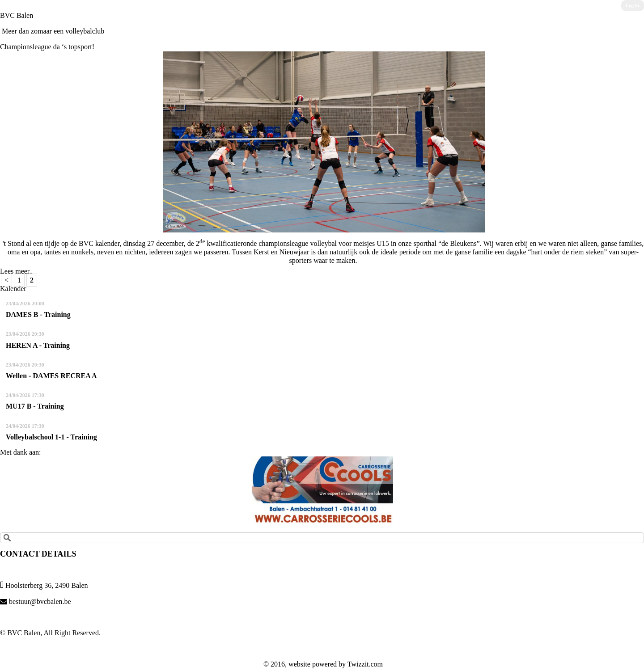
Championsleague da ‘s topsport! (47, 47)
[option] (322, 490)
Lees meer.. (16, 271)
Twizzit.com (365, 664)
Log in (632, 5)
